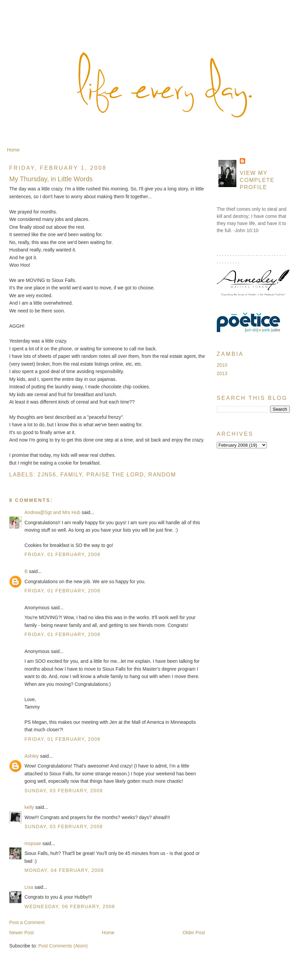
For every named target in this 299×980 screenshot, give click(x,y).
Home (13, 150)
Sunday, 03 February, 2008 (63, 791)
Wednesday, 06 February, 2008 (70, 906)
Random (162, 474)
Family (71, 474)
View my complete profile (257, 180)
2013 (222, 373)
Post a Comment (27, 922)
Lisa (29, 887)
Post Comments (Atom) (63, 946)
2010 (222, 365)
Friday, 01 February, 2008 (62, 554)
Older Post (194, 933)
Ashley (31, 756)
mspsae (33, 843)
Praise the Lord (115, 474)
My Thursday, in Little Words (51, 179)
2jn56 (47, 474)
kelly (29, 807)
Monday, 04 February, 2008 (64, 870)
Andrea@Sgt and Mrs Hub (52, 512)
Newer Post (22, 933)
